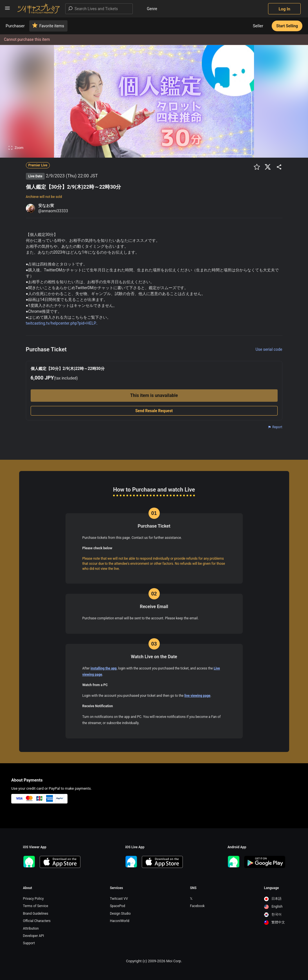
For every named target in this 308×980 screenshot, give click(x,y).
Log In (284, 9)
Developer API (34, 936)
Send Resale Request (154, 411)
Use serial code (269, 349)
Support (29, 943)
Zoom (16, 148)
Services (117, 888)
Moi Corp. (174, 961)
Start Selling (287, 26)
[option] (275, 899)
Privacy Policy (33, 899)
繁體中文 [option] (275, 922)
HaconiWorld (120, 921)
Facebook (197, 906)
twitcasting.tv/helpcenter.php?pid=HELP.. (62, 323)
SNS (193, 888)
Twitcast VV (119, 899)
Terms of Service (36, 906)
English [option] (273, 907)
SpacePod (118, 906)
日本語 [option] (273, 899)
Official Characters (37, 921)
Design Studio (120, 914)
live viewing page (197, 696)
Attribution (31, 928)
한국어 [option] (273, 914)
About (28, 888)
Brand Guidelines (36, 914)
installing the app (104, 668)
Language (272, 888)
